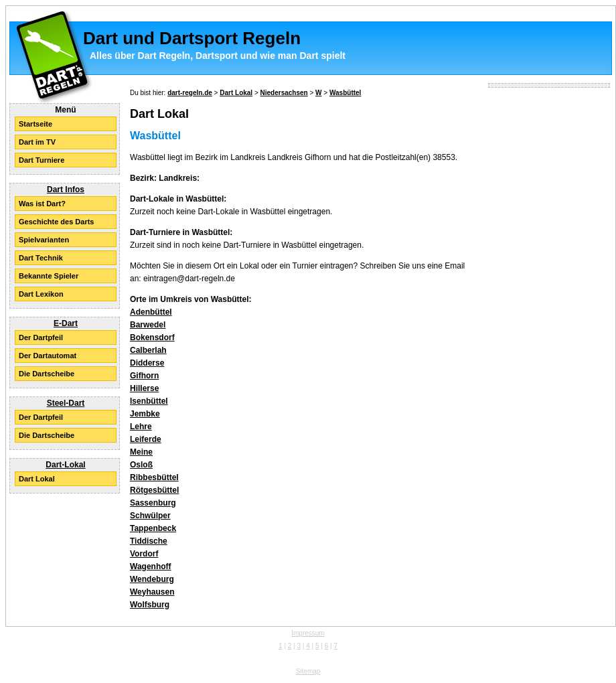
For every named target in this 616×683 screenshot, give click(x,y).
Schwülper (150, 516)
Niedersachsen (284, 93)
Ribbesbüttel (154, 477)
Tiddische (149, 541)
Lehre (141, 427)
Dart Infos (66, 189)
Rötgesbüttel (154, 490)
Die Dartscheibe (47, 374)
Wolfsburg (150, 605)
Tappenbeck (153, 528)
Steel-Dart (66, 403)
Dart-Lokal (65, 465)
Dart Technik (41, 258)
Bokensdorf (152, 337)
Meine (141, 452)
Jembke (145, 414)
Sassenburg (153, 503)
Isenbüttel (149, 401)
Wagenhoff (151, 566)
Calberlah (148, 350)
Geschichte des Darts (57, 222)
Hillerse (144, 388)
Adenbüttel (151, 312)
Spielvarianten (44, 240)
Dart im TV (37, 142)
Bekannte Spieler (49, 276)
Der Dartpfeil (41, 337)
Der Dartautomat (48, 356)
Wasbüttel (345, 93)
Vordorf (144, 554)
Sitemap (308, 671)
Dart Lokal (37, 479)
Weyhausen (152, 592)
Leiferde (146, 439)
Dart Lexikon (41, 294)
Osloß (141, 465)
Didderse (147, 363)
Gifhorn (144, 376)
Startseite (35, 124)
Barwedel (148, 325)
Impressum (308, 633)
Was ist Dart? (42, 204)
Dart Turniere (42, 160)
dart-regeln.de (190, 93)
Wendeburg (152, 579)
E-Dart (66, 323)
